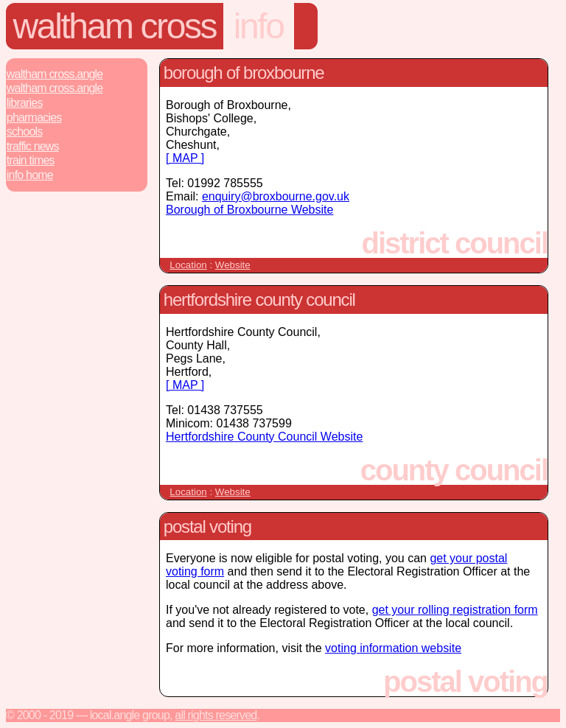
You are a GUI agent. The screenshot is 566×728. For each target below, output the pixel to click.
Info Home (30, 175)
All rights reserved (216, 715)
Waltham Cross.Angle (55, 74)
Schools (25, 132)
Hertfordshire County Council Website (264, 437)
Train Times (31, 160)
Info (259, 26)
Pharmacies (34, 118)
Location (188, 265)
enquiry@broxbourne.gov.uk (276, 196)
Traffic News (33, 146)
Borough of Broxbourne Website (249, 210)
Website (233, 265)
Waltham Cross (115, 26)
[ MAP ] (185, 158)
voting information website (393, 648)
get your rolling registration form (455, 610)
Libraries (25, 103)
